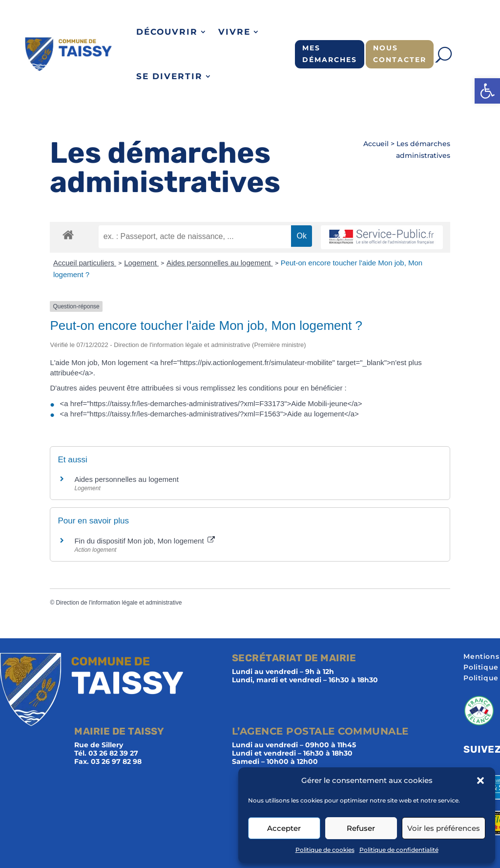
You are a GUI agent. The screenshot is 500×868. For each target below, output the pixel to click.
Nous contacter (400, 54)
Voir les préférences (444, 828)
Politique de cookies (325, 850)
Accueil (376, 144)
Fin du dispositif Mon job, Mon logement (144, 541)
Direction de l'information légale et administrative (119, 603)
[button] (487, 91)
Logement (141, 263)
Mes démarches (330, 54)
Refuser (361, 828)
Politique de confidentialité (399, 850)
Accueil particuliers (85, 263)
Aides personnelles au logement (220, 263)
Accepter (284, 828)
